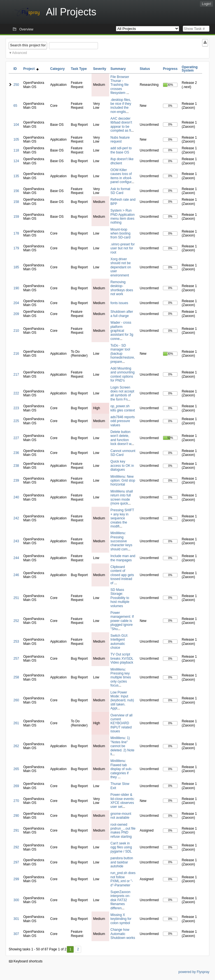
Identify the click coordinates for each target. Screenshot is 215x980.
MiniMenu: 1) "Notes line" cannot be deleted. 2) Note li (122, 746)
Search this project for (28, 45)
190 (16, 288)
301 (16, 919)
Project (31, 69)
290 (16, 816)
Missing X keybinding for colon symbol (121, 919)
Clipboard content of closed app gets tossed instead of (122, 575)
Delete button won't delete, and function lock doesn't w (121, 438)
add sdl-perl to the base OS (121, 150)
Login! (206, 4)
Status (145, 69)
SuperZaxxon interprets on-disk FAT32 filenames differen (121, 900)
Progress (170, 69)
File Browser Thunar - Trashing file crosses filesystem (120, 85)
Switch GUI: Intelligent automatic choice (119, 642)
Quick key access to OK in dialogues (122, 466)
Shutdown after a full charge (122, 314)
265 (16, 769)
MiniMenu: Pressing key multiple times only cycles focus (121, 678)
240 (16, 497)
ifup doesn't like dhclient (122, 161)
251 (16, 598)
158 (16, 202)
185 (16, 267)
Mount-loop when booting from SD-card (121, 234)
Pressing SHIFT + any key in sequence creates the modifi (122, 518)
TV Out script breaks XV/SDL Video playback (122, 658)
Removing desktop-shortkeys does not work (122, 288)
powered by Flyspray (194, 972)
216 (16, 354)
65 (15, 106)
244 (16, 558)
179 (16, 248)
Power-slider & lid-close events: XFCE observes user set (123, 801)
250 (16, 85)
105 (16, 139)
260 (16, 700)
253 (16, 642)
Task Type (79, 69)
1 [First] (70, 949)
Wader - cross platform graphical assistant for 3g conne (122, 331)
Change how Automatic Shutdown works (123, 934)
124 (16, 161)
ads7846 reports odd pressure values (123, 421)
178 (16, 233)
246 (16, 575)
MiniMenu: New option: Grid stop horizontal (123, 481)
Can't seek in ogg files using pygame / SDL (121, 847)
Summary (118, 69)
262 (16, 746)
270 (16, 801)
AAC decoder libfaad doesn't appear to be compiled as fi (121, 125)
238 (16, 466)
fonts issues (119, 303)
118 (16, 150)
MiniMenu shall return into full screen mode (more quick (122, 497)
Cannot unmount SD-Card (123, 453)
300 (16, 900)
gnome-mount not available (121, 816)
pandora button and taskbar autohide (122, 862)
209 (16, 314)
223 (16, 408)
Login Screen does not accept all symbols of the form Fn (122, 393)
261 (16, 723)
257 (16, 659)
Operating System (190, 69)
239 (16, 480)
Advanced (19, 53)
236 (16, 453)
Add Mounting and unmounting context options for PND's (123, 374)
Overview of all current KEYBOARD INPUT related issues (122, 723)
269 (16, 786)
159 (16, 217)
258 (16, 677)
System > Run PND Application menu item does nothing (123, 216)
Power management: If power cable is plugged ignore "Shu (122, 621)
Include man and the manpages (123, 558)
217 (16, 375)
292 (16, 847)
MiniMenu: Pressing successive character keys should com (121, 541)
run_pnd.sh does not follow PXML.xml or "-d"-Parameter (123, 879)
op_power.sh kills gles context (123, 408)
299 (16, 879)
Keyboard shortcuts (26, 961)
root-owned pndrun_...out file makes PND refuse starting (123, 831)
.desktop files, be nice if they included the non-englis (121, 106)
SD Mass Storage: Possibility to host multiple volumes (120, 598)
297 (16, 862)
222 (16, 393)
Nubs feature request (120, 139)
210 (16, 331)
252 (16, 621)
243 (16, 541)
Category (57, 69)
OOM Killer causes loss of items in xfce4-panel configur (121, 176)
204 (16, 303)
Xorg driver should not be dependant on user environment (121, 267)
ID (15, 69)
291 (16, 830)
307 (16, 934)
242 (16, 518)
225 (16, 421)
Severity (100, 69)
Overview (26, 29)
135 (16, 176)
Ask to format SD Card (121, 191)
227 (16, 438)
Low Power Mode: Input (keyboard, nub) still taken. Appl (122, 700)
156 (16, 191)
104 (16, 125)
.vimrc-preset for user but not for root (123, 248)
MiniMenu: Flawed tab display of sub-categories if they (121, 769)
